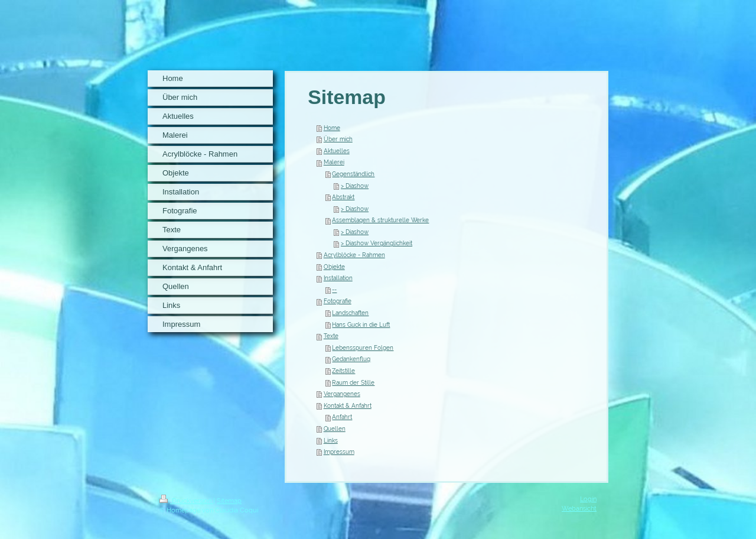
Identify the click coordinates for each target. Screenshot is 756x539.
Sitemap (229, 501)
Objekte (334, 267)
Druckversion (186, 501)
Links (331, 441)
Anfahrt (342, 417)
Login (588, 499)
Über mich (338, 139)
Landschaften (350, 313)
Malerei (334, 162)
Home (332, 128)
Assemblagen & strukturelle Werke (380, 220)
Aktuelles (337, 151)
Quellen (335, 429)
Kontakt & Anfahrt (348, 406)
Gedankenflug (351, 359)
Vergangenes (342, 394)
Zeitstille (343, 371)
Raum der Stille (353, 383)
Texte (331, 336)
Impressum (339, 452)
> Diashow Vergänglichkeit (377, 243)
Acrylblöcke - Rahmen (354, 255)
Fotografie (338, 301)
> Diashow (355, 186)
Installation (338, 278)
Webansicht (579, 508)
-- (334, 290)
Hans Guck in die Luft (361, 325)
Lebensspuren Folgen (363, 348)
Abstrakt (343, 197)
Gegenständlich (353, 174)
